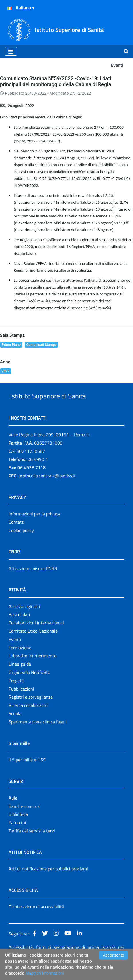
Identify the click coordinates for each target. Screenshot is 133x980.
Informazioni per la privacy (34, 527)
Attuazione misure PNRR (33, 582)
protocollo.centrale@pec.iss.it (47, 489)
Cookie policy (21, 543)
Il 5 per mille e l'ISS (27, 773)
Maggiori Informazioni (45, 973)
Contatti (17, 535)
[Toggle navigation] (11, 51)
